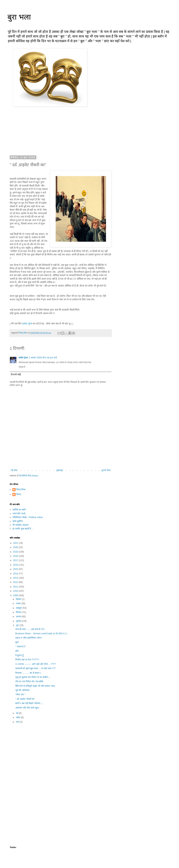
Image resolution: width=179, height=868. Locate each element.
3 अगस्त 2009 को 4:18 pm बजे (43, 358)
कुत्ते (17, 642)
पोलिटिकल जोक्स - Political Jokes (28, 517)
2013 (16, 578)
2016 (16, 565)
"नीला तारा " (20, 695)
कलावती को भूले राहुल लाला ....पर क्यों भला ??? (35, 668)
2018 (16, 556)
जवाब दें (22, 367)
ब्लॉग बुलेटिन (18, 521)
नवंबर (19, 603)
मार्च (18, 722)
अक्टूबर (19, 608)
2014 (16, 574)
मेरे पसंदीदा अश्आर (21, 525)
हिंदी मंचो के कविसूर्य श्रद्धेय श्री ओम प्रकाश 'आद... (36, 686)
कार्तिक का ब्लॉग (19, 510)
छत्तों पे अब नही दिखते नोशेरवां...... (30, 703)
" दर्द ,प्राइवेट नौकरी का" (25, 699)
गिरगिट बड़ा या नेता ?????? (27, 660)
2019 (16, 552)
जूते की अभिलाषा (22, 690)
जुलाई (19, 621)
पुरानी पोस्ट (106, 470)
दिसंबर (19, 599)
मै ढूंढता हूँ (19, 655)
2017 (16, 560)
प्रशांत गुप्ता (27, 324)
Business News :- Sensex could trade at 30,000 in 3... (42, 634)
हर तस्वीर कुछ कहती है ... (23, 529)
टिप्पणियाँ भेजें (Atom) (29, 476)
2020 (16, 547)
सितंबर (19, 612)
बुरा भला (19, 17)
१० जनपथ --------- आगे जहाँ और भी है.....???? (36, 664)
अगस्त (19, 617)
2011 (16, 587)
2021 (16, 543)
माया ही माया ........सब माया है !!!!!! (30, 629)
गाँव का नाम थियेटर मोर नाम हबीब (29, 681)
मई (17, 713)
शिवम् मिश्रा (21, 489)
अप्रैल (18, 717)
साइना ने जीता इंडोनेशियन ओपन (29, 638)
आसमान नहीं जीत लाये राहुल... (28, 708)
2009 (16, 595)
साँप (17, 651)
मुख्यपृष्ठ (60, 470)
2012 (16, 582)
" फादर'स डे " (21, 647)
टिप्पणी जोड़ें (16, 375)
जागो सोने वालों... (20, 514)
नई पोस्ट (14, 470)
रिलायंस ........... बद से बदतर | (28, 673)
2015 (16, 569)
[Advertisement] (61, 757)
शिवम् (19, 494)
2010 (16, 591)
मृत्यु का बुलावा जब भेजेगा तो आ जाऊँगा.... (33, 677)
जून (18, 625)
